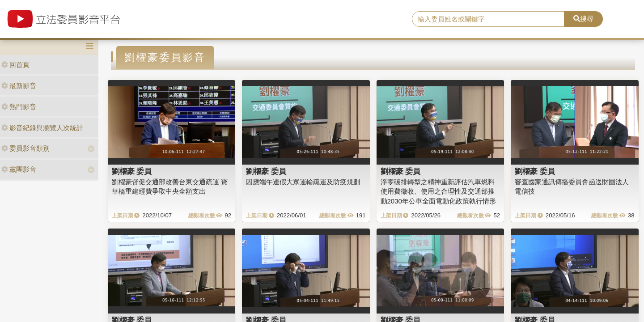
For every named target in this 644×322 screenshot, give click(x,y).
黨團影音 (19, 169)
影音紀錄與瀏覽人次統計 (42, 128)
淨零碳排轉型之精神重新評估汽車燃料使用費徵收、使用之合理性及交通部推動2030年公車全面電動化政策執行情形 (438, 191)
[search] (488, 19)
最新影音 (19, 86)
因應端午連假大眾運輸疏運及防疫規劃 (303, 182)
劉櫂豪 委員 (132, 171)
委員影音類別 (25, 148)
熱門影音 (19, 107)
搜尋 (583, 19)
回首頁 (15, 65)
